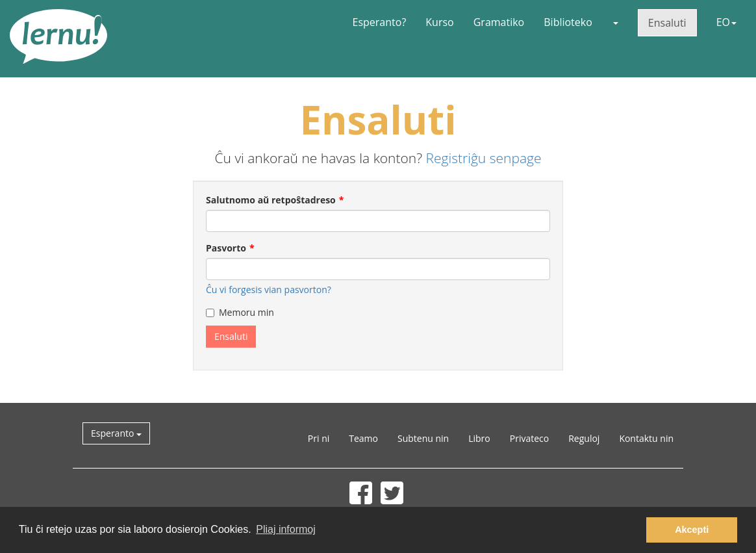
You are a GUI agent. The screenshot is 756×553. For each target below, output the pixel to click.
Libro (479, 438)
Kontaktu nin (646, 438)
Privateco (529, 438)
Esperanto (116, 433)
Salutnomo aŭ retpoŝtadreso (271, 200)
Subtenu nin (423, 438)
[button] (615, 22)
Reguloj (584, 438)
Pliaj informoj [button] (286, 529)
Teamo (363, 438)
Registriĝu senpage (484, 158)
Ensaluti (667, 23)
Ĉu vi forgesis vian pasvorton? (269, 289)
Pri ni (319, 438)
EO (726, 22)
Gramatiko (499, 22)
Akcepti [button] (692, 530)
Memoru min (240, 312)
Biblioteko (568, 22)
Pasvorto (226, 248)
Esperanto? (380, 22)
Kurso (439, 22)
